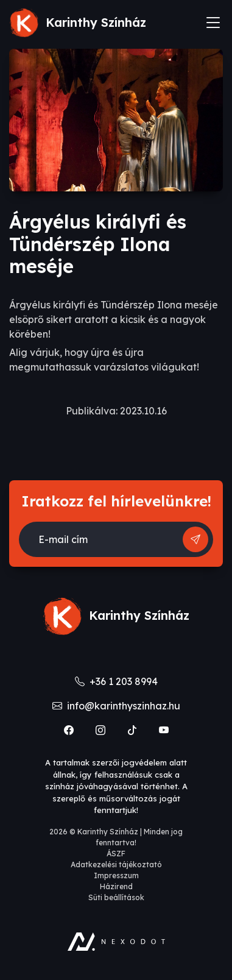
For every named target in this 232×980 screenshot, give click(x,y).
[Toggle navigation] (213, 23)
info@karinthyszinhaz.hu (116, 706)
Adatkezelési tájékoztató (116, 865)
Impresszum (116, 875)
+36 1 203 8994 (116, 681)
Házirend (116, 886)
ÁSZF (116, 854)
